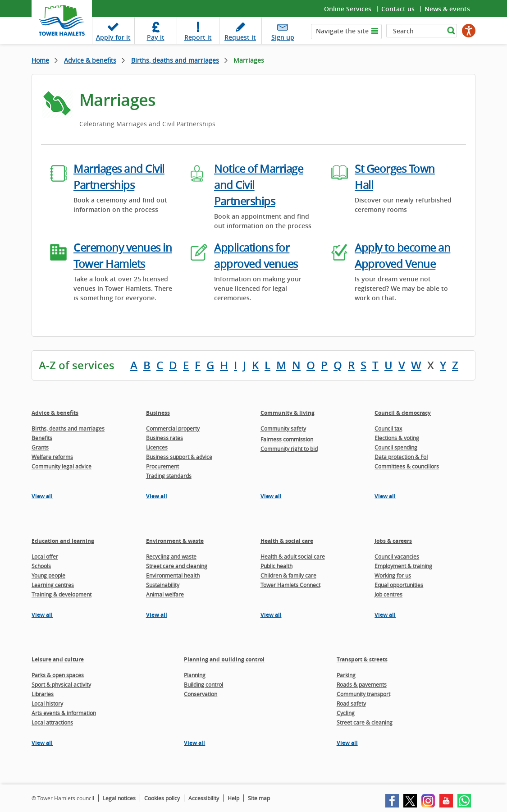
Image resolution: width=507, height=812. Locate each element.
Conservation (201, 694)
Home (40, 60)
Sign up (283, 37)
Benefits (42, 438)
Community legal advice (62, 466)
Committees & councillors (407, 466)
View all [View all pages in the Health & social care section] (271, 615)
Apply (113, 37)
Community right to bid (289, 449)
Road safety (351, 703)
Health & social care (287, 541)
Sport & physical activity (61, 684)
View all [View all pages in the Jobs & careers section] (385, 615)
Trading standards (169, 476)
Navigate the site (342, 31)
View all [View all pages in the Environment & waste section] (157, 615)
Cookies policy (162, 798)
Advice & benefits (90, 60)
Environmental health (173, 575)
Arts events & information (64, 713)
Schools (41, 566)
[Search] (415, 31)
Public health (276, 566)
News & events (447, 9)
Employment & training (403, 566)
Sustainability (163, 585)
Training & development (62, 594)
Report (198, 37)
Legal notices (119, 798)
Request (240, 37)
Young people (48, 575)
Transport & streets (362, 659)
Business (158, 413)
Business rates (164, 438)
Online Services (348, 9)
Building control (203, 684)
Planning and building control (224, 659)
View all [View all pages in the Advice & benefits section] (42, 496)
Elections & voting (397, 438)
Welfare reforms (52, 457)
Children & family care (288, 575)
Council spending (396, 447)
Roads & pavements (362, 684)
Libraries (43, 694)
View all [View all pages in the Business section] (157, 496)
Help (233, 798)
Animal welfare (165, 594)
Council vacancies (397, 556)
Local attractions (52, 722)
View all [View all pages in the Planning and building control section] (194, 743)
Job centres (388, 594)
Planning (195, 675)
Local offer (45, 556)
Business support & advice (179, 457)
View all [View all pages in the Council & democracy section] (385, 496)
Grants (40, 447)
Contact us (398, 9)
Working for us (393, 575)
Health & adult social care (293, 556)
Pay (156, 37)
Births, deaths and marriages (175, 60)
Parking (346, 675)
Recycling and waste (171, 556)
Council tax (388, 428)
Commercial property (173, 428)
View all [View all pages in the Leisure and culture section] (42, 743)
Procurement (162, 466)
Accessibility (204, 798)
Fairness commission (287, 439)
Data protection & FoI (401, 457)
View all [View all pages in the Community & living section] (271, 496)
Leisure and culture (58, 659)
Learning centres (53, 585)
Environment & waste (175, 541)
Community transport (363, 694)
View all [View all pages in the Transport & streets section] (347, 743)
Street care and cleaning (177, 566)
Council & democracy (403, 413)
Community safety (283, 428)
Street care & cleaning (365, 722)
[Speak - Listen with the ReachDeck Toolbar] (469, 31)
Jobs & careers (393, 541)
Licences (157, 447)
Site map (259, 798)
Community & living (288, 413)
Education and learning (63, 541)
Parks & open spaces (58, 675)
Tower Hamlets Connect (290, 585)
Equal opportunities (399, 585)
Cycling (346, 713)
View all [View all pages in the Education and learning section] (42, 615)
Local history (47, 703)
